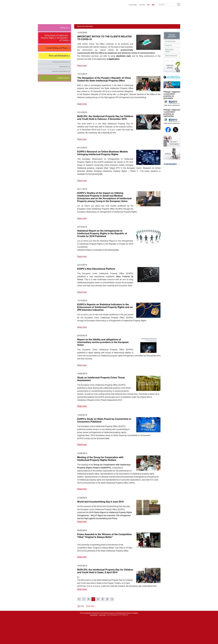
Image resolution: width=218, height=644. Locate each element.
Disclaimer (94, 615)
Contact (142, 5)
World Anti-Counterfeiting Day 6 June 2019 (100, 502)
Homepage (133, 5)
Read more (82, 66)
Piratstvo (168, 45)
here (107, 439)
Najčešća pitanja (172, 66)
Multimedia (64, 67)
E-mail (92, 606)
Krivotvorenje (170, 41)
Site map (102, 615)
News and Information (85, 26)
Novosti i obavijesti (172, 141)
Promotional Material (60, 62)
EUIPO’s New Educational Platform (96, 269)
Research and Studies (60, 71)
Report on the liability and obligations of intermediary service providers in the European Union (103, 342)
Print (82, 606)
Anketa (172, 154)
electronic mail (123, 56)
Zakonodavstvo (171, 56)
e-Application (113, 59)
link (101, 174)
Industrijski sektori (169, 51)
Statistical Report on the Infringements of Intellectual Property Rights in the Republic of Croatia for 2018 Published (102, 234)
